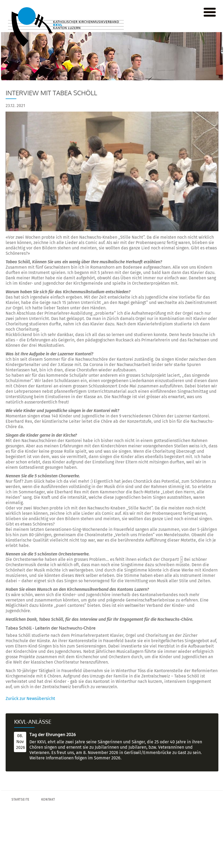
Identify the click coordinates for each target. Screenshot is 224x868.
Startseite (20, 800)
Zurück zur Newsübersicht (30, 698)
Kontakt (48, 800)
